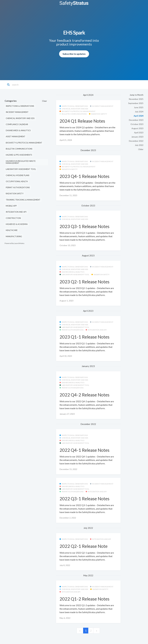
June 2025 (139, 107)
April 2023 (139, 133)
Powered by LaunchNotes (15, 243)
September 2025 (136, 103)
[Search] (25, 85)
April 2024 (139, 116)
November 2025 (136, 99)
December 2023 (136, 120)
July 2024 (139, 112)
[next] (97, 631)
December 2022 (136, 141)
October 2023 (137, 124)
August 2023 (137, 128)
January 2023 (137, 137)
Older (141, 149)
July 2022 (139, 145)
